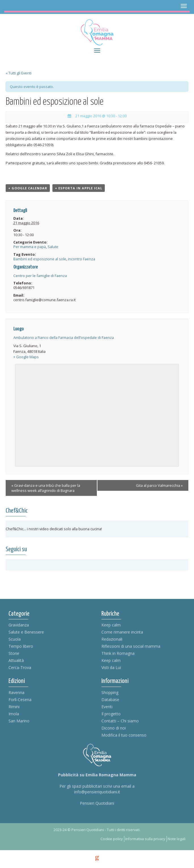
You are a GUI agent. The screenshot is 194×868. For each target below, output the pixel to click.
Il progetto (111, 714)
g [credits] (97, 858)
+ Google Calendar (28, 188)
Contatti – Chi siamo (120, 721)
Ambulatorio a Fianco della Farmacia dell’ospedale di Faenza (64, 337)
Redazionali (112, 639)
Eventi (107, 707)
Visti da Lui (111, 667)
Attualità (16, 660)
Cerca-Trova (20, 667)
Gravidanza (19, 625)
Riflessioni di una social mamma (131, 646)
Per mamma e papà (30, 247)
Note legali (177, 839)
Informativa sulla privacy (145, 839)
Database (110, 700)
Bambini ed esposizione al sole (40, 259)
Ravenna (16, 692)
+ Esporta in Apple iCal (79, 188)
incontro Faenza (82, 259)
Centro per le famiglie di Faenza (40, 276)
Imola (14, 714)
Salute (53, 247)
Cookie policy (112, 839)
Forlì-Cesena (20, 700)
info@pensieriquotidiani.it (97, 792)
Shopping (110, 692)
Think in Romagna (118, 653)
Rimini (14, 707)
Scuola (15, 639)
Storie (14, 653)
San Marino (19, 721)
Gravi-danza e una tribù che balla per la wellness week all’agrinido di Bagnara (46, 488)
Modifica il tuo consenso (124, 735)
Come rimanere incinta (122, 632)
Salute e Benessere (26, 632)
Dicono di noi (114, 728)
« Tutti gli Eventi (19, 73)
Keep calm (111, 625)
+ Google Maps (26, 357)
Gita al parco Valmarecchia (159, 485)
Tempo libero (21, 646)
